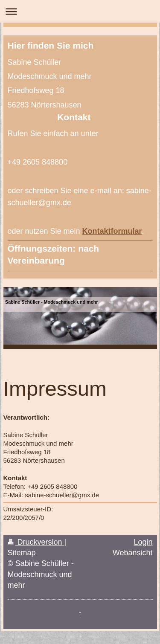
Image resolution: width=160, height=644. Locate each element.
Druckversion (36, 542)
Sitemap (22, 553)
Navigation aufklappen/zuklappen (80, 11)
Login (143, 542)
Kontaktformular (112, 231)
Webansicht (133, 553)
